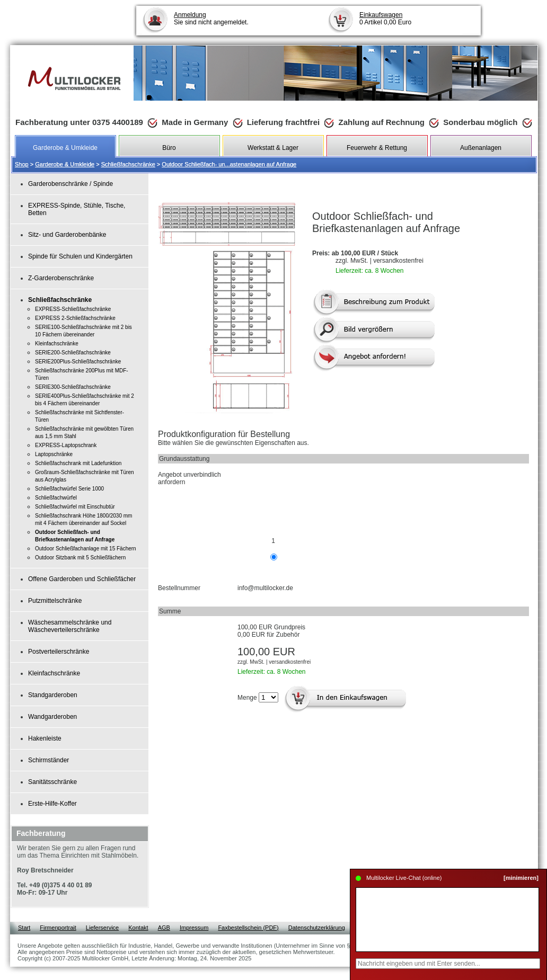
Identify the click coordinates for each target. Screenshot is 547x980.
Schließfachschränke (128, 164)
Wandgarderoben (52, 717)
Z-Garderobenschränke (61, 278)
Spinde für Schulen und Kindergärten (80, 256)
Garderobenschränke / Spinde (70, 184)
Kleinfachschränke (54, 673)
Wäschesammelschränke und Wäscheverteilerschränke (70, 626)
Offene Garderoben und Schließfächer (82, 579)
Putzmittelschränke (55, 601)
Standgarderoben (53, 695)
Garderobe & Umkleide (65, 164)
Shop (22, 164)
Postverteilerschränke (59, 652)
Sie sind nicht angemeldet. (211, 19)
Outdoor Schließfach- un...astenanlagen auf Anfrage (229, 164)
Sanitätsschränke (52, 782)
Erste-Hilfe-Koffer (52, 804)
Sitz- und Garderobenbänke (67, 235)
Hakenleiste (45, 738)
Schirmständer (48, 760)
